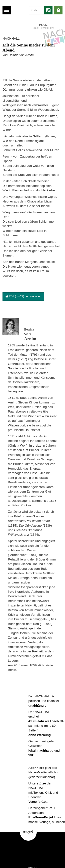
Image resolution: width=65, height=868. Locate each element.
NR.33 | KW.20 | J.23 (43, 28)
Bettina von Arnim (21, 55)
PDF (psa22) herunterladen (23, 296)
